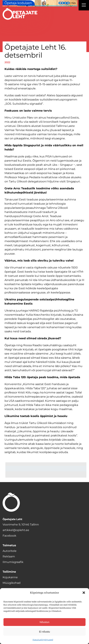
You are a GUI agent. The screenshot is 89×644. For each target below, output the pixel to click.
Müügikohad (12, 583)
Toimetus (9, 545)
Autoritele (10, 551)
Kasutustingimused (43, 640)
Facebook (9, 536)
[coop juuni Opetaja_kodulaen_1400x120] (40, 3)
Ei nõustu (44, 632)
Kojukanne (10, 577)
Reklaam (9, 556)
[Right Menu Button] (84, 6)
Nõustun (45, 622)
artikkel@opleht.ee (16, 530)
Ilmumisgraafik (13, 562)
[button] (84, 593)
